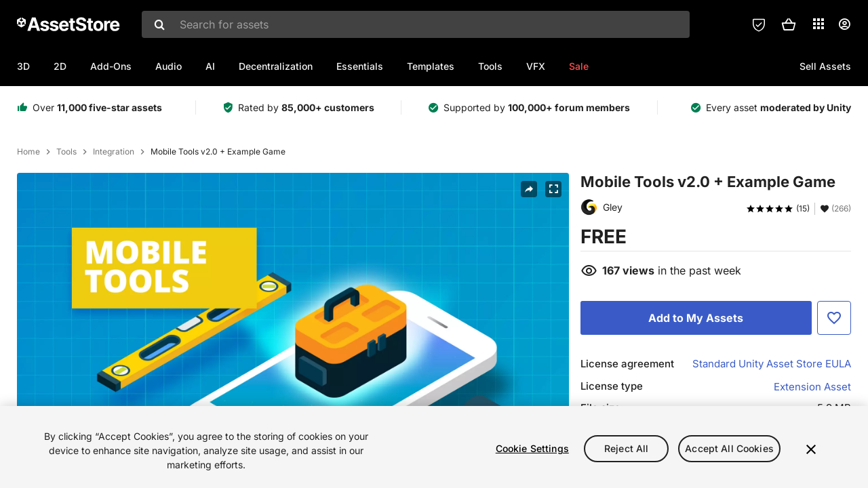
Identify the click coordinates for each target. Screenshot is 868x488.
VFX (536, 66)
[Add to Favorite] (834, 318)
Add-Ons (111, 66)
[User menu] (844, 24)
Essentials (360, 66)
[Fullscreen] (553, 189)
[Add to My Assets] (696, 318)
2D (60, 66)
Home (28, 152)
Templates (431, 66)
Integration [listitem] (114, 152)
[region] (434, 447)
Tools (490, 66)
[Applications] (818, 24)
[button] (789, 24)
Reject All (626, 448)
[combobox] (416, 24)
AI (210, 66)
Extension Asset (812, 387)
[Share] (529, 189)
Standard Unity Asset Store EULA (772, 364)
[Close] (811, 449)
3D (23, 66)
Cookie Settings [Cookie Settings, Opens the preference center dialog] (532, 448)
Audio (169, 66)
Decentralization (276, 66)
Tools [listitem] (66, 152)
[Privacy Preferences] (759, 24)
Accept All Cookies (729, 448)
